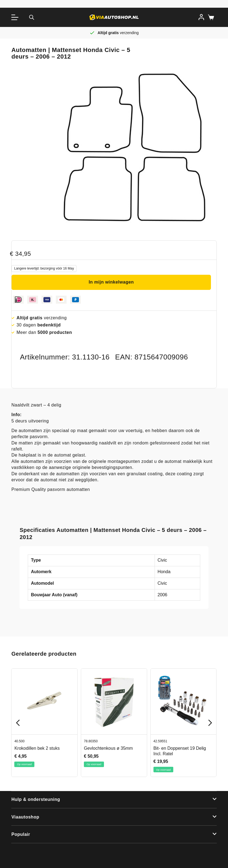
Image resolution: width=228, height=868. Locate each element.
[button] (114, 800)
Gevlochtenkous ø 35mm (108, 748)
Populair (21, 834)
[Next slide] (210, 723)
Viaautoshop (25, 817)
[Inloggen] (201, 17)
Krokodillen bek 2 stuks (37, 748)
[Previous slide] (18, 723)
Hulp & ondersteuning (36, 799)
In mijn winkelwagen (111, 282)
